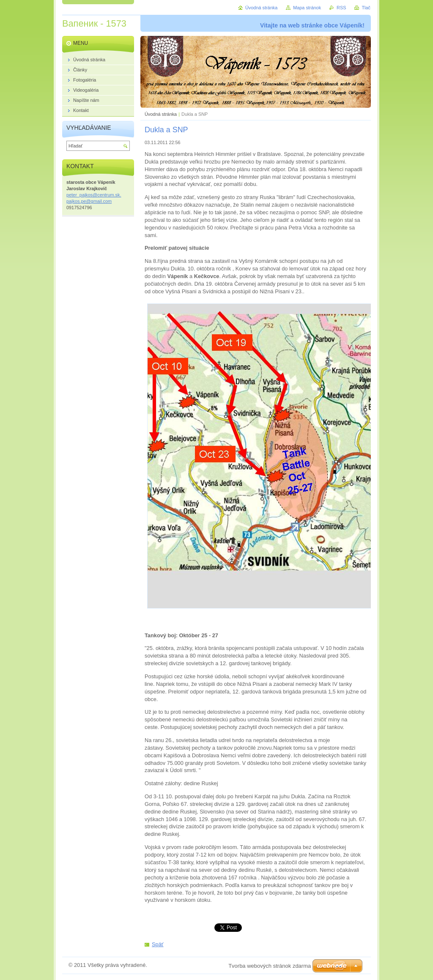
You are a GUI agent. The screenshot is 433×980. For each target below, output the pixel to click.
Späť (158, 944)
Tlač (366, 8)
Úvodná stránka (161, 114)
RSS (341, 8)
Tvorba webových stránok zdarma (270, 966)
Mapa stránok (307, 8)
